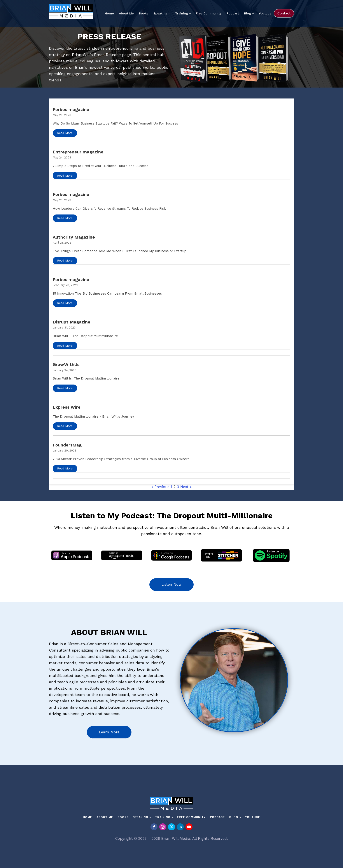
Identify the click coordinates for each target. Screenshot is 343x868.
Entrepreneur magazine (78, 152)
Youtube (265, 13)
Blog (248, 13)
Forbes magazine (71, 109)
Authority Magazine (74, 237)
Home (109, 13)
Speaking (160, 13)
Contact (284, 13)
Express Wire (67, 407)
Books (143, 13)
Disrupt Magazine (72, 322)
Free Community (209, 13)
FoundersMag (67, 445)
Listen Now (171, 584)
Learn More (109, 732)
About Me (126, 13)
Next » (186, 487)
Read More (65, 133)
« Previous (160, 487)
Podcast (233, 13)
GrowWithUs (66, 364)
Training (182, 13)
